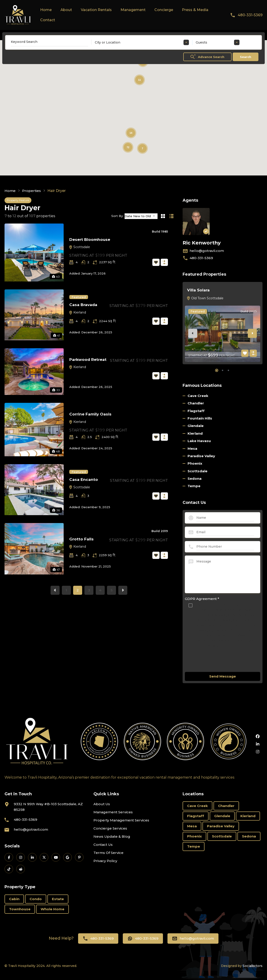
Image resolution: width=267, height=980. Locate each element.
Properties (32, 191)
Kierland (77, 312)
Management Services (113, 812)
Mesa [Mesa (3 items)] (192, 826)
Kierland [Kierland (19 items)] (248, 816)
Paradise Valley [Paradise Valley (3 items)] (221, 826)
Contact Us (103, 845)
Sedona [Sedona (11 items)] (249, 836)
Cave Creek (198, 396)
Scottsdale (79, 247)
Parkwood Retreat (88, 360)
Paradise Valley (201, 456)
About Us (102, 804)
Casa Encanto (84, 480)
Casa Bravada (83, 305)
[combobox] (142, 42)
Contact (48, 20)
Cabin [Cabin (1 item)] (14, 899)
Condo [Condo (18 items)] (36, 899)
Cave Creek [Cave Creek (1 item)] (197, 806)
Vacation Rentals (96, 10)
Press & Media (195, 10)
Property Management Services (121, 820)
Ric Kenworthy (204, 243)
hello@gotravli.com (207, 251)
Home (46, 10)
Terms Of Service (108, 853)
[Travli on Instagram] (21, 857)
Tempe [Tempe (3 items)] (194, 846)
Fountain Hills (200, 418)
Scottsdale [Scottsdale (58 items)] (222, 836)
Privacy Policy (105, 861)
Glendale (196, 426)
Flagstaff (196, 411)
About (66, 10)
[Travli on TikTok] (9, 869)
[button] (217, 370)
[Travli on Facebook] (9, 857)
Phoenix (195, 463)
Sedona (195, 478)
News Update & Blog (112, 836)
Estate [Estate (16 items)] (58, 899)
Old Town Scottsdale (205, 298)
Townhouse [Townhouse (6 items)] (20, 909)
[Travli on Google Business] (67, 857)
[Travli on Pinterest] (79, 857)
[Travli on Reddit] (21, 869)
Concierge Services (110, 828)
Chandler (196, 403)
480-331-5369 (250, 15)
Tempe (194, 486)
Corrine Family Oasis (90, 414)
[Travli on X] (44, 857)
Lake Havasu (199, 441)
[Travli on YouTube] (56, 857)
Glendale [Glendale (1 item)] (222, 816)
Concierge (164, 10)
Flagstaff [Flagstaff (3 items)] (196, 816)
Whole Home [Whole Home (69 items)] (52, 909)
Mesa (192, 448)
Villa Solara (198, 290)
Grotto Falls (81, 539)
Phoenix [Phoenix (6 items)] (194, 836)
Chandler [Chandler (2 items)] (226, 806)
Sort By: (117, 216)
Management (133, 10)
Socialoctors (253, 966)
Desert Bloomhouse (90, 240)
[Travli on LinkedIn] (32, 857)
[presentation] (193, 333)
